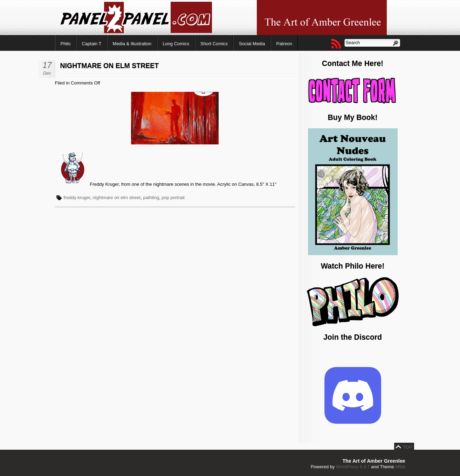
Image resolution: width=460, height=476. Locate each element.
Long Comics (176, 44)
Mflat (400, 467)
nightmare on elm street (117, 198)
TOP (408, 447)
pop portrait (173, 198)
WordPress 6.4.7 (353, 467)
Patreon (284, 44)
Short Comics (214, 44)
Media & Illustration (132, 44)
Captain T (91, 44)
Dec (47, 73)
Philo (66, 44)
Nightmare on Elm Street (110, 66)
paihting (151, 198)
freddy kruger (77, 198)
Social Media (252, 44)
